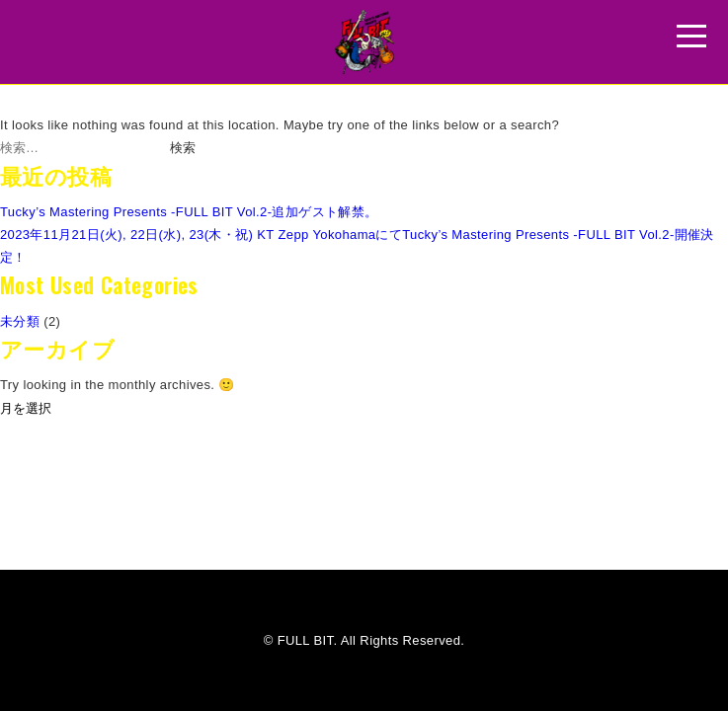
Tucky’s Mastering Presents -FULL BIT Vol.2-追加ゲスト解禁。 (189, 212)
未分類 (20, 321)
